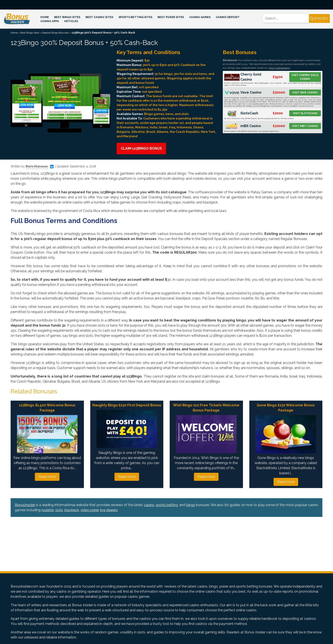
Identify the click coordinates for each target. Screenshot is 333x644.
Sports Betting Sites (135, 17)
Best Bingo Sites (67, 17)
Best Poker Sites (171, 17)
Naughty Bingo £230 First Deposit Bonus (127, 405)
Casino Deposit (228, 17)
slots (59, 510)
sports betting (167, 505)
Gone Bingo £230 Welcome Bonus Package (286, 408)
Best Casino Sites (99, 17)
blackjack (72, 510)
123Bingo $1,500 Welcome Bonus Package (47, 408)
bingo (191, 505)
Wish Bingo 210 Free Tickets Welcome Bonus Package (206, 408)
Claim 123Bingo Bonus (141, 148)
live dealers (109, 510)
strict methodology (279, 68)
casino (149, 505)
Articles (71, 21)
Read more (47, 477)
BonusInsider (25, 505)
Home (45, 17)
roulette (48, 510)
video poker (90, 510)
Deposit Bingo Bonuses (55, 33)
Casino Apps (50, 21)
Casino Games (200, 17)
